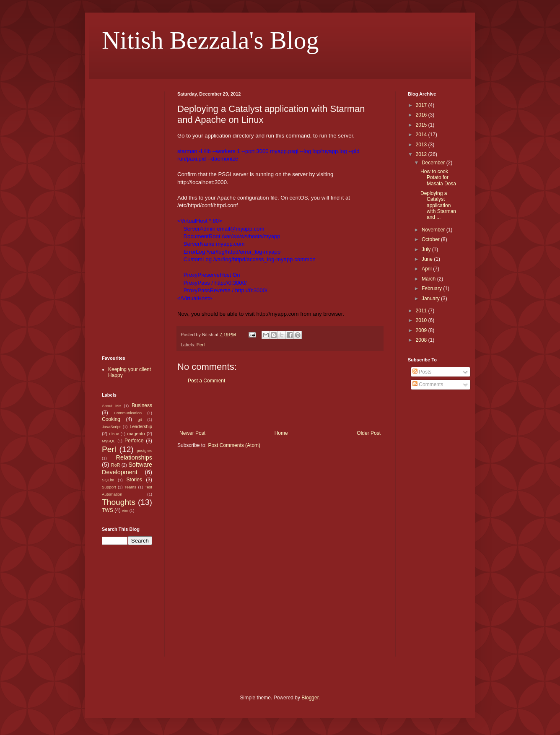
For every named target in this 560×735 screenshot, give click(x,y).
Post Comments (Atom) (234, 445)
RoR (116, 465)
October (431, 239)
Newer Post (192, 433)
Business (142, 405)
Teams (130, 487)
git (140, 419)
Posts (422, 372)
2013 (422, 145)
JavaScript (111, 427)
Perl (201, 345)
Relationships (134, 457)
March (429, 279)
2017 (422, 105)
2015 (422, 125)
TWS (108, 510)
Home (281, 433)
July (427, 249)
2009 (422, 330)
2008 (422, 340)
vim (125, 510)
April (427, 269)
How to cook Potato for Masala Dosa (438, 178)
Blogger (310, 698)
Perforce (134, 441)
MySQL (109, 441)
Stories (134, 480)
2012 (422, 154)
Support (109, 487)
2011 (422, 311)
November (434, 230)
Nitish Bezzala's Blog (210, 40)
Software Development (127, 468)
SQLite (108, 480)
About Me (111, 406)
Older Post (369, 433)
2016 (422, 115)
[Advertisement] (280, 407)
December (434, 163)
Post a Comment (206, 381)
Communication (128, 413)
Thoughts (119, 502)
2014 (422, 135)
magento (136, 434)
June (428, 259)
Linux (114, 434)
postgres (144, 451)
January (431, 299)
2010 (422, 320)
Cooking (111, 419)
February (432, 288)
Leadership (141, 426)
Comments (428, 384)
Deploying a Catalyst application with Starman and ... (438, 205)
